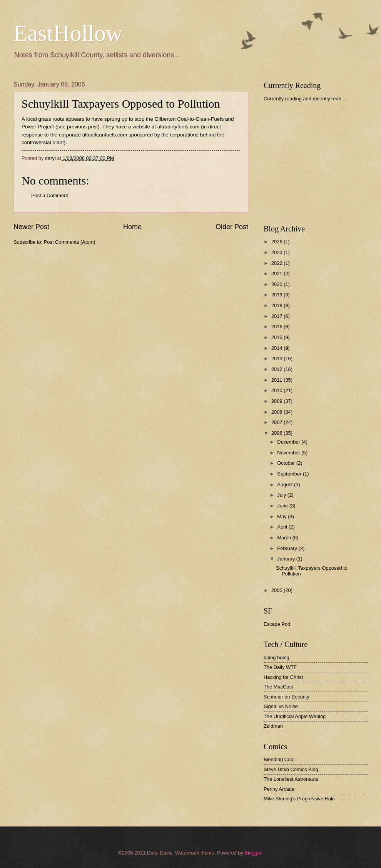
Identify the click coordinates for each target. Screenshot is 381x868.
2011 (277, 380)
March (285, 538)
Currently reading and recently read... (305, 99)
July (282, 495)
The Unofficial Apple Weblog (295, 716)
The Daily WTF (280, 667)
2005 (277, 590)
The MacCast (278, 687)
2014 (277, 348)
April (283, 527)
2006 (277, 433)
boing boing (277, 658)
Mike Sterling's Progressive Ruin (299, 799)
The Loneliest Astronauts (291, 779)
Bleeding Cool (279, 759)
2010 (277, 390)
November (289, 453)
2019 (277, 295)
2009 (277, 401)
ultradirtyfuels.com (179, 127)
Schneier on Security (287, 697)
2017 (277, 316)
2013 (277, 358)
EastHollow (68, 33)
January (287, 559)
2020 (277, 284)
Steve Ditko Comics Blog (291, 769)
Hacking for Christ (283, 677)
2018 (277, 305)
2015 (277, 337)
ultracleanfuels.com (105, 135)
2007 (277, 422)
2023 (277, 252)
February (288, 548)
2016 (277, 327)
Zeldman (273, 726)
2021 (277, 274)
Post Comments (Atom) (70, 242)
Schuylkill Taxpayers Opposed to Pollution (121, 104)
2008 (277, 412)
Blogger (253, 853)
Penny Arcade (279, 789)
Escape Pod (277, 624)
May (282, 516)
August (286, 485)
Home (132, 227)
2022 (277, 263)
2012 (277, 369)
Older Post (232, 227)
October (287, 463)
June (283, 506)
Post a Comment (50, 195)
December (289, 442)
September (290, 474)
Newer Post (31, 227)
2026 (277, 242)
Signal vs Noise (281, 706)
